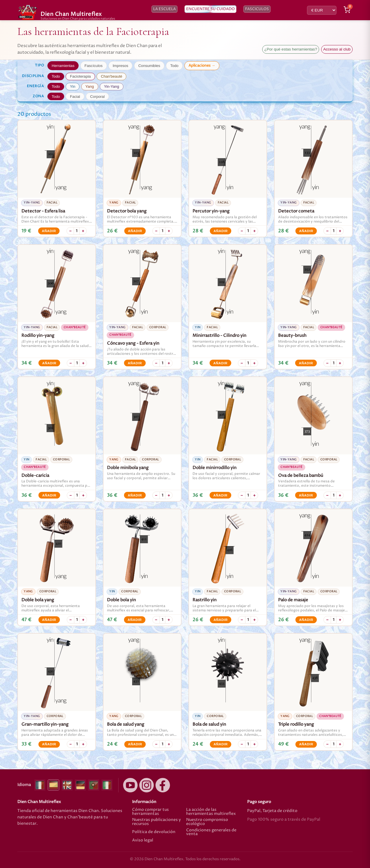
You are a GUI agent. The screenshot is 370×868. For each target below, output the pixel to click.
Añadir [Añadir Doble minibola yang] (135, 495)
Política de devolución (154, 832)
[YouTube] (130, 785)
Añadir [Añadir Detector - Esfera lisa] (49, 231)
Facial (75, 97)
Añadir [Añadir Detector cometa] (306, 231)
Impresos (121, 66)
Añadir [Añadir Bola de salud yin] (221, 744)
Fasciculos (257, 9)
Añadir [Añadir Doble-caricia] (49, 495)
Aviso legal (143, 841)
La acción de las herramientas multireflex (211, 812)
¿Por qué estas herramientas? (291, 49)
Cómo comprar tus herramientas (150, 812)
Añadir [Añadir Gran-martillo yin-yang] (49, 744)
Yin (73, 86)
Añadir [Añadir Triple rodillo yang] (306, 744)
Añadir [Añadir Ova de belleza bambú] (306, 495)
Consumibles (149, 66)
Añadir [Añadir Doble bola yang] (49, 620)
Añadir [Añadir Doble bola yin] (135, 620)
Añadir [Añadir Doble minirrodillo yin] (220, 495)
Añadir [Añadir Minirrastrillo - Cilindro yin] (220, 363)
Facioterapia (80, 76)
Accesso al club (337, 49)
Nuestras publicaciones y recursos (157, 822)
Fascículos (94, 66)
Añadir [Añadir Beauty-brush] (306, 363)
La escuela (164, 9)
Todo (174, 66)
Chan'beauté (112, 76)
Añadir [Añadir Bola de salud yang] (135, 744)
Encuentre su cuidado (210, 9)
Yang (90, 86)
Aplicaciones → (202, 66)
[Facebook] (163, 785)
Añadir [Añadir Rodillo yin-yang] (49, 363)
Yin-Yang (112, 86)
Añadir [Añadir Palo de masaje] (306, 620)
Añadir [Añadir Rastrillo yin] (221, 620)
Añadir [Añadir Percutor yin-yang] (221, 231)
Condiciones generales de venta (211, 832)
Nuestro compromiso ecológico (207, 822)
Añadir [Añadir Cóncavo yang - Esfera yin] (135, 363)
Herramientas (63, 66)
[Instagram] (147, 785)
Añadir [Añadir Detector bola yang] (135, 231)
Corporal (97, 97)
